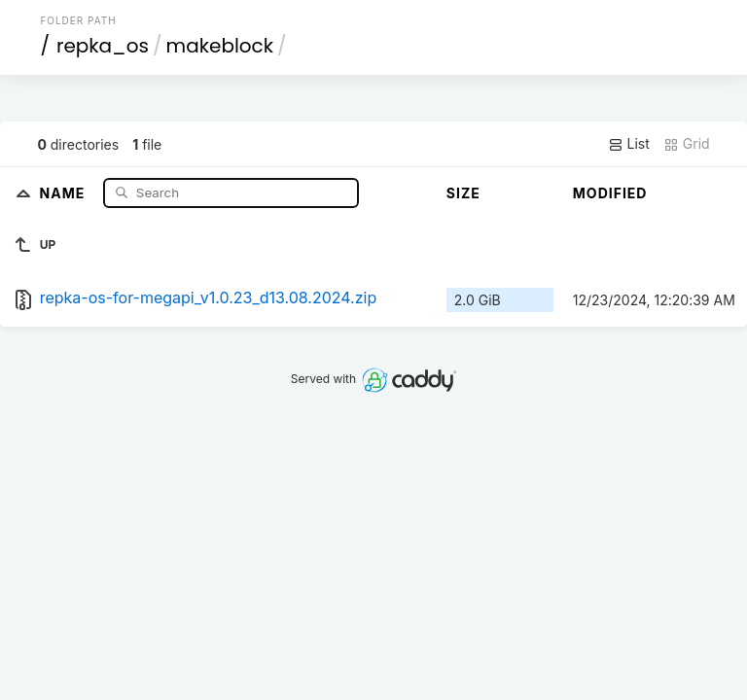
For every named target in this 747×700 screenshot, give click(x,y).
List (629, 144)
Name (65, 192)
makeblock (220, 46)
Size (463, 193)
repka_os (103, 46)
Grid (687, 144)
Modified (610, 193)
